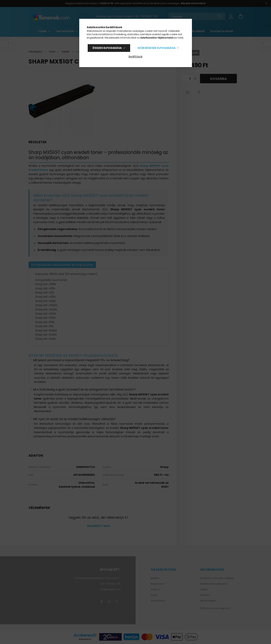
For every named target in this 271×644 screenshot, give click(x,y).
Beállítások (136, 57)
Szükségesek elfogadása (156, 48)
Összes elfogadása (107, 48)
